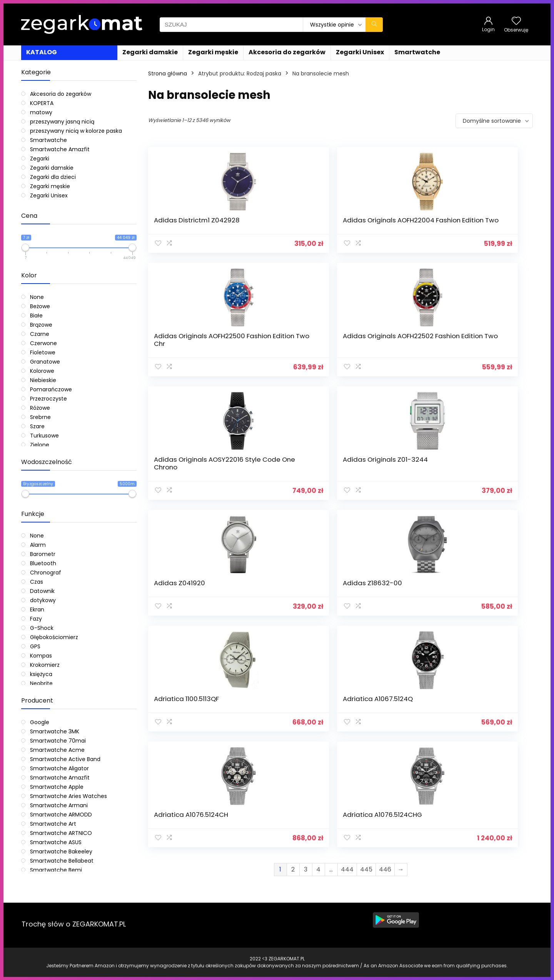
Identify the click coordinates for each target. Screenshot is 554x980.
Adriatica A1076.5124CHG (472, 486)
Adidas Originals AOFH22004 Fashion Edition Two (284, 228)
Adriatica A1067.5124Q (287, 482)
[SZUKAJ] (374, 25)
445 (366, 545)
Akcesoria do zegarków (287, 52)
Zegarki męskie (213, 52)
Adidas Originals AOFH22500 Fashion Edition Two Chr (381, 228)
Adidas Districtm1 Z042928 (182, 224)
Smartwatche (417, 52)
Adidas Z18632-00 (478, 351)
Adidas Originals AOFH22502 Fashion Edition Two (479, 228)
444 (347, 545)
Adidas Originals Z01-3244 (286, 355)
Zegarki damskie (150, 52)
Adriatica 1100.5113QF (186, 482)
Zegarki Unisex (360, 52)
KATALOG (42, 52)
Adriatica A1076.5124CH (371, 486)
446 (385, 545)
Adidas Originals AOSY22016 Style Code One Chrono (190, 359)
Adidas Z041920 (376, 351)
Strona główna (168, 73)
